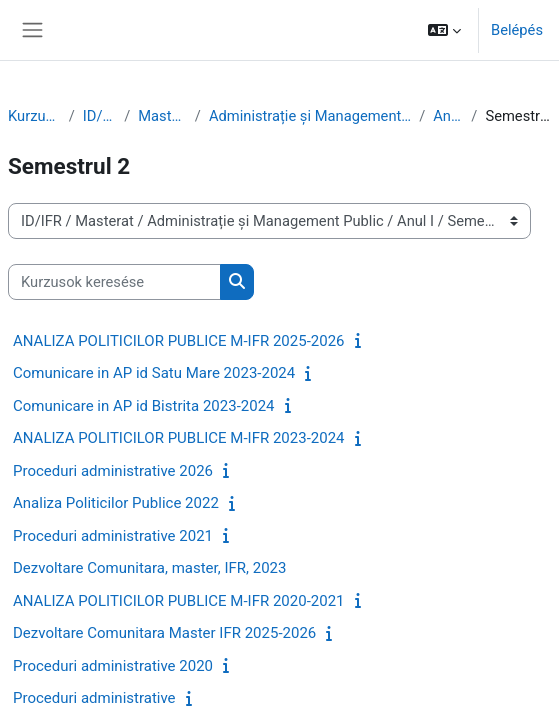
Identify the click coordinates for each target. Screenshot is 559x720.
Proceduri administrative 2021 (113, 536)
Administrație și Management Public (310, 116)
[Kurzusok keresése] (114, 282)
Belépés (517, 30)
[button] (444, 30)
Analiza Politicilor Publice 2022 (116, 503)
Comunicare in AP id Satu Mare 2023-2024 (154, 373)
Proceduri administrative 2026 (113, 471)
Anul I (448, 116)
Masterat (162, 116)
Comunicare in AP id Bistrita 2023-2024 (144, 406)
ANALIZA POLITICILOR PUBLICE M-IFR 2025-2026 (179, 341)
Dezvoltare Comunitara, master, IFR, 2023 (149, 568)
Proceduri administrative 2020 (113, 666)
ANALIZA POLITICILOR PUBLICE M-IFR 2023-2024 (179, 438)
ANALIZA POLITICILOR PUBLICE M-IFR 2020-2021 (179, 601)
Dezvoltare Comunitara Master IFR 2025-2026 (164, 633)
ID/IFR (99, 116)
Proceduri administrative (94, 698)
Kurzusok (34, 116)
